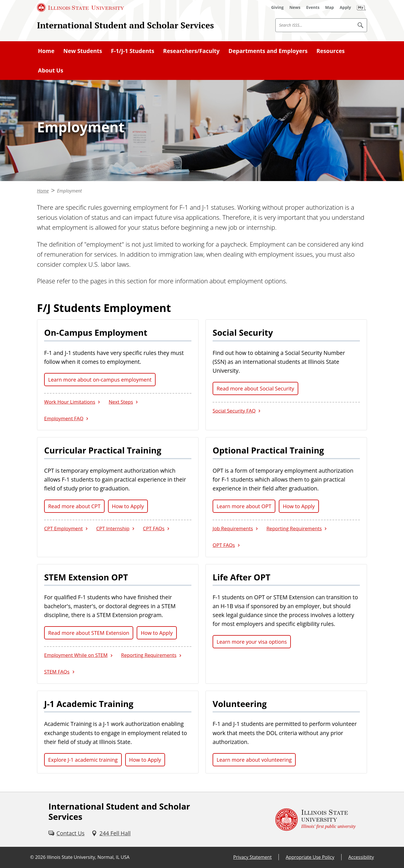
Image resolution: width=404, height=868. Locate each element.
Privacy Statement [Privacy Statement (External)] (252, 857)
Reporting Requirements (294, 528)
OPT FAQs (224, 545)
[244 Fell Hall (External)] (111, 833)
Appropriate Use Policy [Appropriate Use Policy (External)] (310, 857)
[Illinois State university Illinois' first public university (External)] (315, 820)
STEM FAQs (57, 672)
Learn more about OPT (244, 506)
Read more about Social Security (255, 388)
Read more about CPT (74, 506)
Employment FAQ (64, 418)
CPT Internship (113, 528)
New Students (83, 51)
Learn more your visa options (252, 642)
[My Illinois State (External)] (361, 7)
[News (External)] (295, 7)
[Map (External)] (330, 7)
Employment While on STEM (76, 655)
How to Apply (128, 506)
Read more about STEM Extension (89, 633)
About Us (51, 70)
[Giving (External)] (277, 7)
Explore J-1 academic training (83, 760)
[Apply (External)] (345, 7)
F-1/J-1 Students (133, 51)
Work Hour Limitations (70, 402)
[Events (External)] (313, 7)
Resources (331, 51)
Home (46, 51)
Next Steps (121, 402)
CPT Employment (63, 528)
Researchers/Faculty (191, 51)
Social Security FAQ (234, 411)
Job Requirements (233, 528)
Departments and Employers (268, 51)
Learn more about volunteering (254, 760)
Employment (69, 191)
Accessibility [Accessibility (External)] (361, 857)
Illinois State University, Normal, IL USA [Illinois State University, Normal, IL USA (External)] (88, 857)
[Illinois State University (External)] (81, 7)
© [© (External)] (32, 857)
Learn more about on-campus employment (100, 380)
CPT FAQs (154, 528)
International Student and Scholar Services (125, 25)
